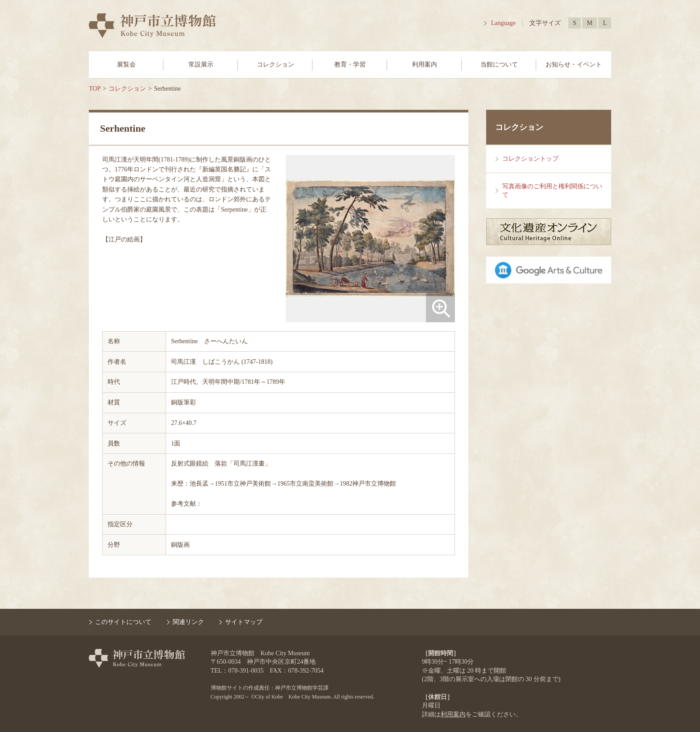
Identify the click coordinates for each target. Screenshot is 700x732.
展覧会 (126, 64)
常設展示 (201, 64)
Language (503, 23)
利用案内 (425, 64)
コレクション (275, 64)
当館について (499, 64)
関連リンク (188, 622)
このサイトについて (123, 622)
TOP (95, 89)
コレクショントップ (530, 159)
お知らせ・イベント (574, 64)
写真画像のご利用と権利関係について (552, 191)
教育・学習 (350, 64)
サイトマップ (244, 622)
